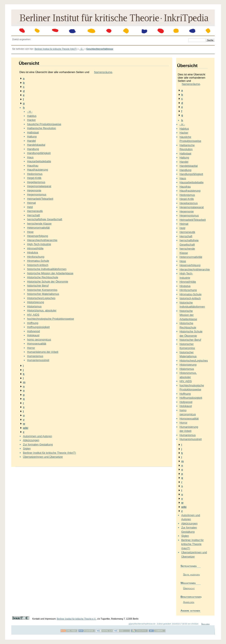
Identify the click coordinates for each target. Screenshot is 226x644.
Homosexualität (37, 344)
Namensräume (103, 72)
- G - (82, 49)
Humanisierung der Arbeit (43, 352)
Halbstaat (33, 132)
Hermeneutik (35, 211)
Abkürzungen (31, 440)
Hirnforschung (36, 257)
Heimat (31, 203)
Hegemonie (34, 190)
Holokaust (33, 335)
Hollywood (33, 331)
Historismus (34, 306)
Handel (31, 141)
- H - (30, 112)
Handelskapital (36, 145)
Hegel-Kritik (34, 178)
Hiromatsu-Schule (38, 261)
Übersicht (189, 588)
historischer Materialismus (43, 294)
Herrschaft (33, 215)
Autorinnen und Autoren (38, 436)
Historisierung (35, 302)
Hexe (30, 232)
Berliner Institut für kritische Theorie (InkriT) (56, 49)
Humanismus (35, 356)
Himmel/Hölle (35, 248)
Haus (30, 157)
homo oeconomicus (39, 340)
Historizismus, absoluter (42, 310)
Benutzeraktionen (191, 597)
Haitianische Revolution (41, 128)
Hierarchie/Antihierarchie (42, 240)
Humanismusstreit (38, 360)
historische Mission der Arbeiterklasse (50, 273)
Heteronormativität (38, 228)
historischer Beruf (38, 286)
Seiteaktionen (189, 566)
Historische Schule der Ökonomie (48, 282)
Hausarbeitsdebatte (39, 161)
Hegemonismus (37, 194)
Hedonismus (35, 174)
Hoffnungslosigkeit (38, 327)
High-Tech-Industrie (39, 244)
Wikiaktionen (188, 583)
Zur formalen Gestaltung (38, 444)
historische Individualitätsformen (47, 269)
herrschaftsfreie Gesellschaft (45, 219)
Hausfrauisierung (37, 170)
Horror (31, 348)
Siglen (27, 448)
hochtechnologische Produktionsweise (50, 319)
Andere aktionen (190, 611)
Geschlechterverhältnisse (100, 49)
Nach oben (205, 624)
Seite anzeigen (191, 574)
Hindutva (32, 252)
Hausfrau (33, 166)
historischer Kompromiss (42, 290)
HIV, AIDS (33, 315)
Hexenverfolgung (37, 236)
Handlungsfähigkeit (39, 153)
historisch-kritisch (38, 265)
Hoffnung (33, 323)
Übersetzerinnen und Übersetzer (43, 457)
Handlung (33, 149)
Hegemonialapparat (39, 186)
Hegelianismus (36, 182)
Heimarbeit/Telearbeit (40, 199)
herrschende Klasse (39, 224)
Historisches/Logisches (41, 298)
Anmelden (189, 602)
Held (30, 207)
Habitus (32, 116)
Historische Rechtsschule (43, 277)
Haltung (32, 136)
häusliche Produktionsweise (44, 124)
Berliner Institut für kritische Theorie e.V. (76, 619)
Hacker (31, 120)
